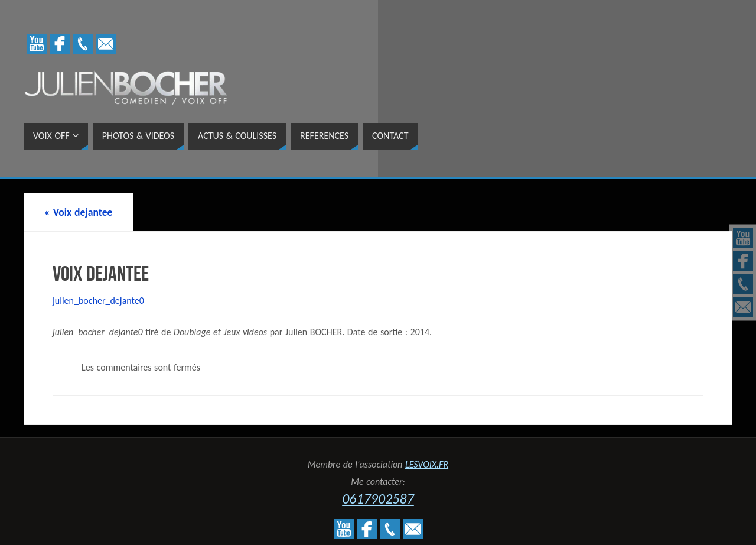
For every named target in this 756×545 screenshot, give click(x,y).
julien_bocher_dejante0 (98, 301)
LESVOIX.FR (427, 464)
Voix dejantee (78, 212)
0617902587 (378, 499)
